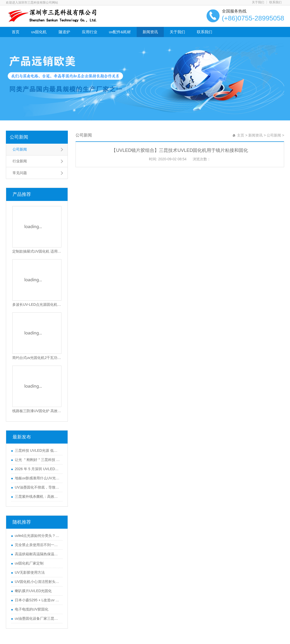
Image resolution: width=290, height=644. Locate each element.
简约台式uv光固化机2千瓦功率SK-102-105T (37, 358)
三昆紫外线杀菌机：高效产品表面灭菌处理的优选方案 (37, 496)
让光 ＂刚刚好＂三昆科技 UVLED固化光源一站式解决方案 (37, 460)
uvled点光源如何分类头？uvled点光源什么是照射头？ (37, 536)
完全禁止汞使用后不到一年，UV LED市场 (37, 545)
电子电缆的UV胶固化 (32, 609)
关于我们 (258, 2)
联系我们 (275, 2)
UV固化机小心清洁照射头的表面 (37, 582)
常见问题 (20, 173)
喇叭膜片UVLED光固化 (33, 591)
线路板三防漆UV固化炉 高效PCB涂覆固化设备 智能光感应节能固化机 (37, 411)
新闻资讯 (150, 32)
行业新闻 (20, 161)
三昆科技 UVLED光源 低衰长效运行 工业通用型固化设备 (37, 450)
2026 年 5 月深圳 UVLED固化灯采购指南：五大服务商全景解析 (37, 469)
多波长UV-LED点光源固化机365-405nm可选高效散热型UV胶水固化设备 (37, 304)
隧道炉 (64, 32)
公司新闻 (19, 137)
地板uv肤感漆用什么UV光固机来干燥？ (37, 478)
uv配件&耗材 (120, 32)
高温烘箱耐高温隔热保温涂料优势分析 (37, 554)
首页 (16, 32)
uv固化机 (39, 32)
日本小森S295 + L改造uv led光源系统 (37, 600)
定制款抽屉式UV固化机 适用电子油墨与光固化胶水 (37, 251)
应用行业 (90, 32)
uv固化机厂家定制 (29, 563)
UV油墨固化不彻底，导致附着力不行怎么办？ (37, 487)
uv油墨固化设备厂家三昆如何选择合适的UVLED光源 (37, 618)
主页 (241, 135)
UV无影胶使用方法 (30, 572)
